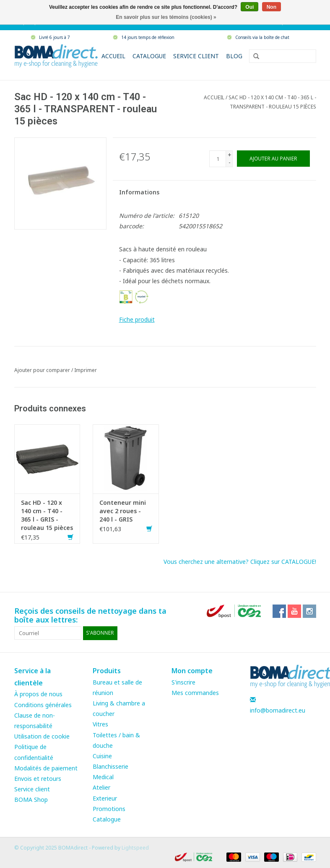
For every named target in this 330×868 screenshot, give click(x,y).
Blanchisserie (110, 766)
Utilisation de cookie (42, 736)
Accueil (113, 56)
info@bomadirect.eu (278, 710)
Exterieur (105, 798)
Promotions (109, 809)
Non (272, 7)
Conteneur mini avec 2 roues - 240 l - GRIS (123, 511)
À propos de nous (38, 694)
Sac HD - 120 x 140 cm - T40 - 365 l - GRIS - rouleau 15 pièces (47, 515)
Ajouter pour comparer (43, 370)
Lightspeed (135, 848)
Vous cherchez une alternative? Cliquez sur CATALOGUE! (240, 562)
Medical (103, 777)
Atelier (101, 787)
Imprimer (86, 370)
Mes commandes (195, 693)
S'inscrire (183, 682)
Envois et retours (38, 779)
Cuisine (102, 756)
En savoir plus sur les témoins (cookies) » (166, 17)
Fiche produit (137, 319)
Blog (234, 56)
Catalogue (149, 56)
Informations (139, 192)
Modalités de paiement (46, 768)
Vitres (100, 724)
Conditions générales (43, 705)
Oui (249, 7)
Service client (196, 56)
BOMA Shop (31, 800)
